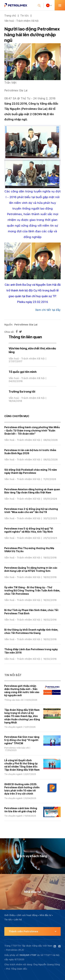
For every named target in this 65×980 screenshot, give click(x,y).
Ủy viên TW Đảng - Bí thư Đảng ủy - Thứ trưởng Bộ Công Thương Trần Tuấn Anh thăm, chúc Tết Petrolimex (32, 591)
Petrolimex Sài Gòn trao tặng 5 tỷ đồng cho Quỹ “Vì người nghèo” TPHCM (22, 740)
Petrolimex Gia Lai (26, 325)
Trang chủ (10, 16)
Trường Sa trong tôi (22, 392)
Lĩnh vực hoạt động (27, 915)
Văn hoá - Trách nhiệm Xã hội (21, 21)
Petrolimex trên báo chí (17, 748)
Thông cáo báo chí (14, 700)
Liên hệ (18, 920)
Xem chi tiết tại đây (48, 310)
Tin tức (25, 16)
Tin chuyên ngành (13, 727)
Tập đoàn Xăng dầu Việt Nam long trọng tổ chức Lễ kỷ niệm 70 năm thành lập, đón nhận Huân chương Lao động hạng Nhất (22, 716)
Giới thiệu (10, 915)
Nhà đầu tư (45, 915)
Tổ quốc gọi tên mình (23, 372)
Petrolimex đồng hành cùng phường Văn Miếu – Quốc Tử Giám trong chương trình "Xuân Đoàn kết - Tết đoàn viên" (32, 430)
